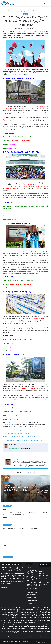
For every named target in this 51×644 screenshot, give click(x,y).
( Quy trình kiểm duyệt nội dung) (26, 448)
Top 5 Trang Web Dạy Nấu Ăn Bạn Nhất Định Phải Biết (16, 433)
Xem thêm (9, 583)
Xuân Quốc (18, 29)
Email (5, 551)
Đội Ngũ (42, 573)
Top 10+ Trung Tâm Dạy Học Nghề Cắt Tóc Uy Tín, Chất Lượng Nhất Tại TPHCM (22, 440)
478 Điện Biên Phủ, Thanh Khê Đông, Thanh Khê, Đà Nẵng (32, 578)
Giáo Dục (14, 10)
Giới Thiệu (42, 569)
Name (5, 545)
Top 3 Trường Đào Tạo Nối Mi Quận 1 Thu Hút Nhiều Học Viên (16, 489)
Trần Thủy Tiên (13, 445)
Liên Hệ (41, 571)
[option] (25, 488)
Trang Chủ (8, 10)
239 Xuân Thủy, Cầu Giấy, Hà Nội (32, 572)
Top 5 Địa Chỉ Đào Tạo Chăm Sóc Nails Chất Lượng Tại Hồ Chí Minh (19, 437)
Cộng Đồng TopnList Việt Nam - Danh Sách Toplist (20, 642)
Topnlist (14, 73)
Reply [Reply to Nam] (5, 517)
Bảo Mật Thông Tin (45, 582)
